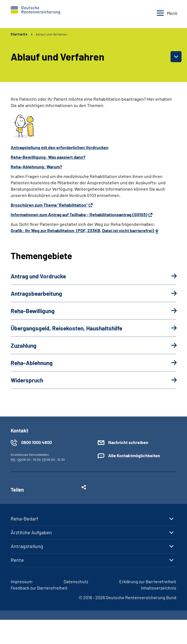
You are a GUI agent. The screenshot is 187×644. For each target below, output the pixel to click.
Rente (17, 560)
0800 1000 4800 (37, 442)
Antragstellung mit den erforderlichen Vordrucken (60, 147)
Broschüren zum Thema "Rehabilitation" (49, 205)
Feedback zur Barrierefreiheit (39, 588)
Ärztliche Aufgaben (31, 532)
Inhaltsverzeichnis (159, 588)
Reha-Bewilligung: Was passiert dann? (48, 157)
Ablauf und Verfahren (51, 34)
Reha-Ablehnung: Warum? (36, 167)
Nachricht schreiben (128, 442)
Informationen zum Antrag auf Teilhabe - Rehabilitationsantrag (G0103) (79, 214)
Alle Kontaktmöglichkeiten (134, 455)
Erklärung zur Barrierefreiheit (148, 581)
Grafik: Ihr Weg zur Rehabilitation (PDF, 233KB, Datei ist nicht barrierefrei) (82, 230)
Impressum (22, 581)
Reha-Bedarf (24, 519)
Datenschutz (76, 581)
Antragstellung (27, 546)
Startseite (19, 34)
